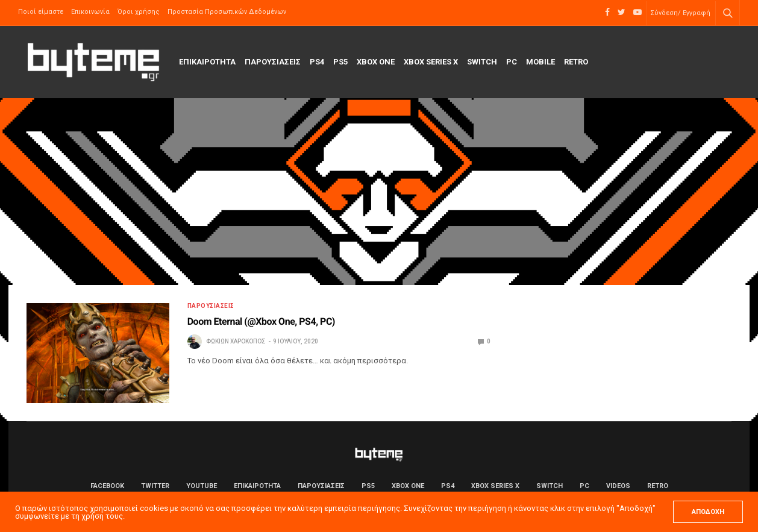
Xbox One (376, 62)
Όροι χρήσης (139, 12)
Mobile (540, 62)
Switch (482, 62)
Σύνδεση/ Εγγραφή (680, 13)
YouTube (202, 486)
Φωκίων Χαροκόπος (236, 341)
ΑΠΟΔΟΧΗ (708, 512)
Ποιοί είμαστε (41, 12)
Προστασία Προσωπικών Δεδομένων (227, 12)
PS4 (317, 62)
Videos (618, 486)
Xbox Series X (431, 62)
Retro (576, 62)
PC (512, 62)
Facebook (107, 486)
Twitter (155, 486)
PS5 (340, 62)
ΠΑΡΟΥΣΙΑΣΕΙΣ (273, 62)
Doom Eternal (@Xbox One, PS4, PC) (261, 321)
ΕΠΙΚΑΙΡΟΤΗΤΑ (207, 62)
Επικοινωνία (90, 12)
